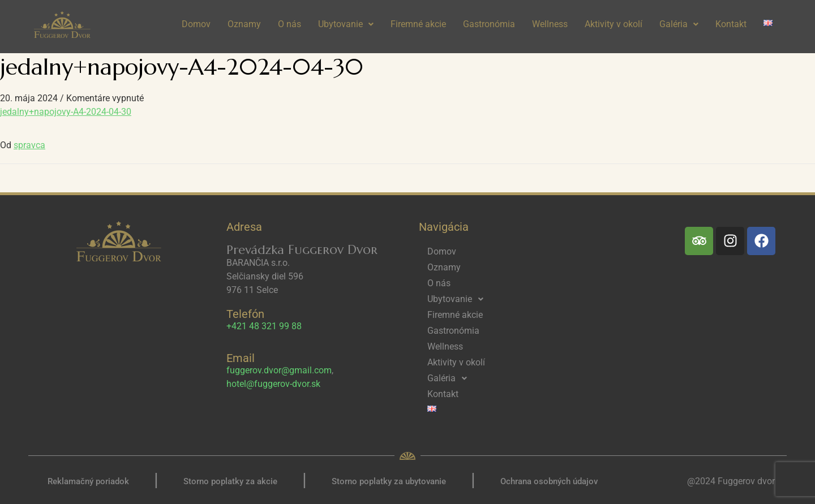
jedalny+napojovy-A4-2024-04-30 (66, 112)
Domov (196, 24)
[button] (346, 24)
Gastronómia (489, 24)
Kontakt (731, 24)
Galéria (679, 24)
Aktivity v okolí (614, 24)
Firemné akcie (418, 24)
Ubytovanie (346, 24)
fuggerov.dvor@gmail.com (279, 370)
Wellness (550, 24)
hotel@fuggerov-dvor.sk (273, 384)
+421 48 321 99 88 (264, 326)
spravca (29, 145)
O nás (289, 24)
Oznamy (244, 24)
